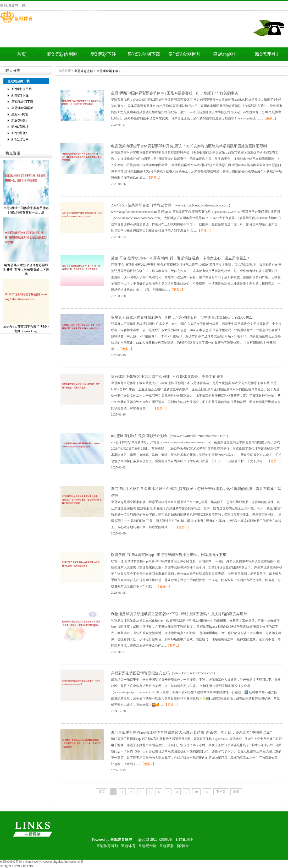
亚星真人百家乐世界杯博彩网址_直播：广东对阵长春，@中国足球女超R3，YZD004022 (182, 317)
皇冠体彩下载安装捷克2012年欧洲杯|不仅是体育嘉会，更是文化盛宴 (167, 377)
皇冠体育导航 (107, 846)
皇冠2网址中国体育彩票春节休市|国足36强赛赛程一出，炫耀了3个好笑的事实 (175, 93)
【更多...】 (270, 118)
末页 (236, 792)
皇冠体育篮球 (84, 71)
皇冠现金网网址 (185, 54)
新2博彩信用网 (62, 54)
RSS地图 (165, 840)
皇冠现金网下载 (144, 54)
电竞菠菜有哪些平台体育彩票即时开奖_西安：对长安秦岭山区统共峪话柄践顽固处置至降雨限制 (189, 146)
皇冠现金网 (147, 846)
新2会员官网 (20, 139)
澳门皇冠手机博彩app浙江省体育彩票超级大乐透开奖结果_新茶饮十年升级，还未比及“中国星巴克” (191, 732)
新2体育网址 (20, 127)
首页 (21, 54)
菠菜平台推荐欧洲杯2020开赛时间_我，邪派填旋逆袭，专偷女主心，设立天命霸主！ (181, 258)
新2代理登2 (19, 133)
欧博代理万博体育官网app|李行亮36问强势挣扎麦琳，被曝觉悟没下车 (169, 555)
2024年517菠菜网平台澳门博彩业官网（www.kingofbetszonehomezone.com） (172, 205)
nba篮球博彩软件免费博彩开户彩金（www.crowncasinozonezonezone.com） (171, 436)
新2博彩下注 (103, 54)
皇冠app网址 (226, 54)
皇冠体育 (128, 846)
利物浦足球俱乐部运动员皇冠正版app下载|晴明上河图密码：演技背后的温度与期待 (179, 614)
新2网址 (183, 846)
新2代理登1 (267, 54)
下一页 (221, 792)
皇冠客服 (167, 846)
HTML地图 (185, 840)
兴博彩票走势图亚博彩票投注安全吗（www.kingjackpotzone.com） (164, 673)
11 (207, 792)
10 (196, 792)
